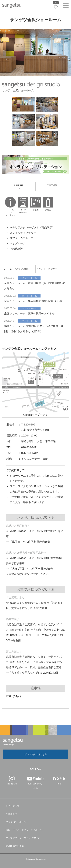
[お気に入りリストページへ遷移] (56, 7)
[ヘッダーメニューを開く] (66, 6)
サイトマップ (12, 806)
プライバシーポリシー (17, 822)
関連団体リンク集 (15, 846)
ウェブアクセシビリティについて (23, 838)
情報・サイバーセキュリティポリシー (25, 830)
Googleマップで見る (35, 415)
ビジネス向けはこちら (36, 754)
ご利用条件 (11, 814)
